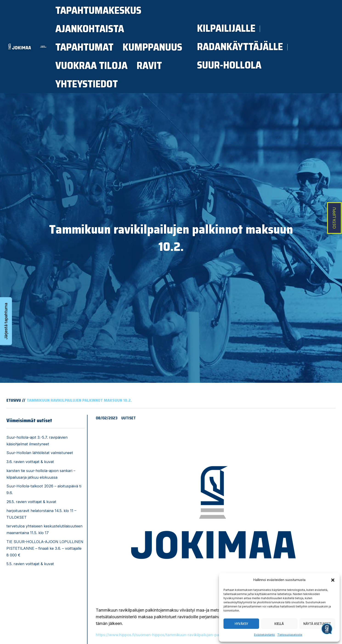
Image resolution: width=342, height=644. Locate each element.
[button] (333, 580)
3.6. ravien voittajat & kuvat (30, 480)
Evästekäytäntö (264, 635)
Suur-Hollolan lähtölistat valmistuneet (40, 471)
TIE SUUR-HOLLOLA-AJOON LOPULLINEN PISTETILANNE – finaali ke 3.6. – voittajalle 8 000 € (45, 567)
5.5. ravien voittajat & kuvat (30, 582)
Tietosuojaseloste (290, 635)
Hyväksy (241, 624)
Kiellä (279, 624)
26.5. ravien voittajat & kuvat (31, 520)
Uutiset (129, 436)
